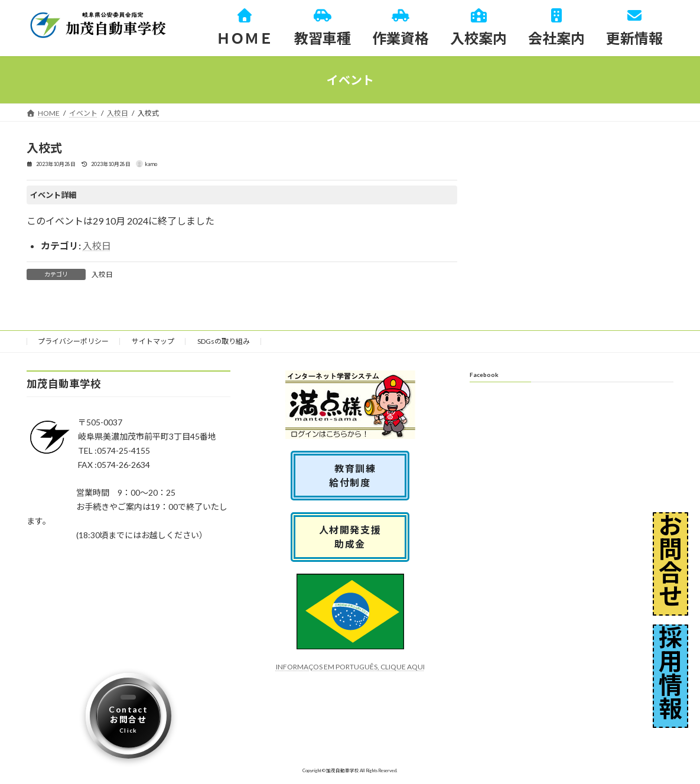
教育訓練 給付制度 (355, 475)
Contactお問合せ (128, 719)
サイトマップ (153, 341)
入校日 (97, 245)
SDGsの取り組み (224, 341)
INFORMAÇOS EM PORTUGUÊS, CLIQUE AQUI (350, 667)
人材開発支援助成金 (350, 537)
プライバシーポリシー (73, 341)
